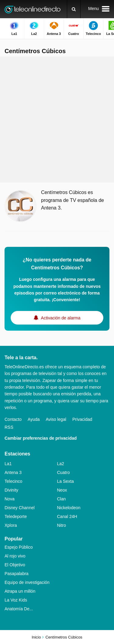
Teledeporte (16, 516)
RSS (9, 427)
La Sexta (66, 481)
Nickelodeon (69, 508)
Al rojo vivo (15, 556)
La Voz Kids (16, 600)
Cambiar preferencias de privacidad (41, 438)
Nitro (62, 525)
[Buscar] (74, 9)
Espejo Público (19, 547)
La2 (61, 464)
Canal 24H (67, 516)
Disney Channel (20, 508)
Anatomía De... (19, 609)
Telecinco (13, 481)
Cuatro (64, 472)
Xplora (11, 525)
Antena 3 (13, 472)
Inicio (36, 637)
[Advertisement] (57, 119)
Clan (62, 499)
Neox (62, 490)
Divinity (11, 490)
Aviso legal (56, 419)
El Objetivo (15, 565)
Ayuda (34, 419)
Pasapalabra (17, 574)
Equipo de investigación (27, 582)
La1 (8, 464)
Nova (10, 499)
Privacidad (82, 419)
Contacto (13, 419)
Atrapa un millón (20, 591)
